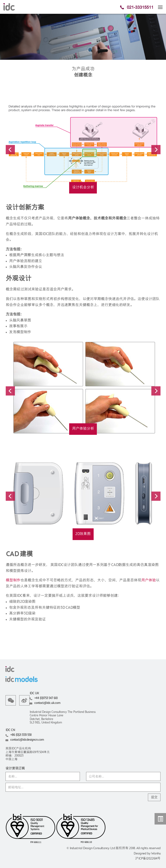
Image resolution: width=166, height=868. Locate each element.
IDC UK (34, 693)
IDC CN (10, 730)
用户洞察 (24, 255)
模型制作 (13, 581)
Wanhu (156, 854)
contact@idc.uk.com (47, 703)
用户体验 (149, 581)
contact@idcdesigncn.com (27, 740)
